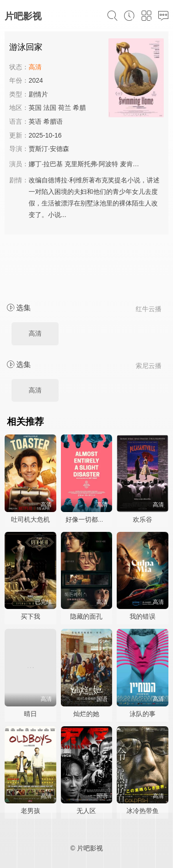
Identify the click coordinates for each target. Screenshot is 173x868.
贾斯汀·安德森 (49, 149)
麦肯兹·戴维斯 (140, 164)
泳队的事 (143, 714)
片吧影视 (23, 16)
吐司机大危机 (30, 519)
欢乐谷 (143, 519)
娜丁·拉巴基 (46, 164)
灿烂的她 (86, 714)
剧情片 (38, 94)
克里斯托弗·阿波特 (91, 164)
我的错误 (143, 616)
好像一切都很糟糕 (91, 519)
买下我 (30, 616)
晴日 (30, 714)
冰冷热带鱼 (143, 811)
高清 (35, 333)
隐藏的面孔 (86, 616)
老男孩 (30, 811)
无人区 (86, 811)
